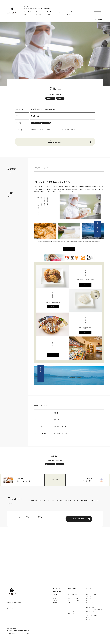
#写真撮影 (34, 130)
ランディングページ (72, 611)
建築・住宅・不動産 (90, 607)
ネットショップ (60, 98)
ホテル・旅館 (89, 599)
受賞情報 (55, 602)
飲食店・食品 (35, 116)
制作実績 (88, 588)
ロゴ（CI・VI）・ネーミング (74, 594)
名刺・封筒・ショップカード (74, 603)
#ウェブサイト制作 (41, 130)
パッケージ (70, 596)
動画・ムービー (71, 613)
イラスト (70, 605)
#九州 (75, 130)
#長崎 (79, 130)
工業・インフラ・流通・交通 (92, 605)
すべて (54, 598)
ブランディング (71, 592)
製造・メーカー (89, 601)
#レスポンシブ (61, 130)
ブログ (55, 594)
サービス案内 (72, 588)
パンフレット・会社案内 (73, 599)
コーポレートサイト (50, 98)
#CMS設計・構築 (69, 130)
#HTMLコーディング (52, 130)
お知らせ (55, 600)
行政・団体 (88, 620)
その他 (87, 622)
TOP (95, 20)
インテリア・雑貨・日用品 (92, 616)
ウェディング (89, 618)
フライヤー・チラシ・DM (73, 601)
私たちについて (58, 588)
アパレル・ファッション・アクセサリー (94, 609)
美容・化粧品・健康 (90, 611)
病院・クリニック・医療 (91, 594)
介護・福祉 (88, 596)
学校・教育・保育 (90, 603)
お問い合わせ (57, 591)
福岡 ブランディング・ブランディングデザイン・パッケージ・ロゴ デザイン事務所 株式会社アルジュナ (12, 10)
